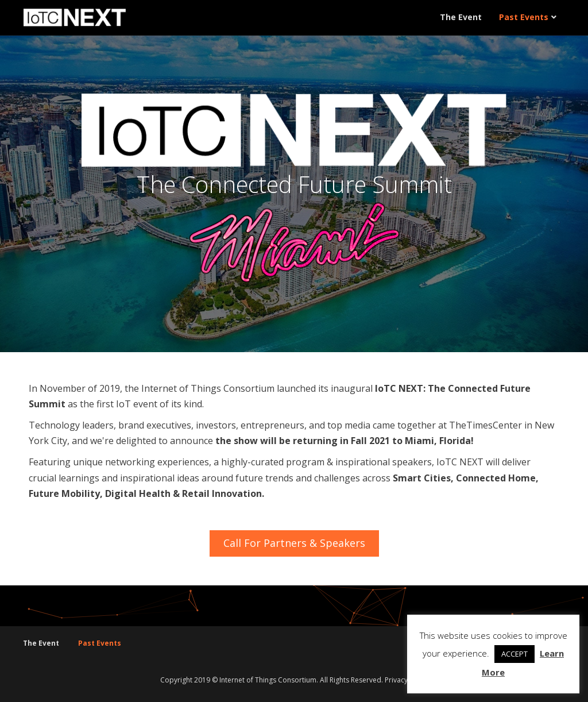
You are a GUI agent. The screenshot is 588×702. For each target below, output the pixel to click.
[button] (294, 543)
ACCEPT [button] (514, 654)
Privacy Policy (407, 680)
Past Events (524, 17)
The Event (461, 17)
